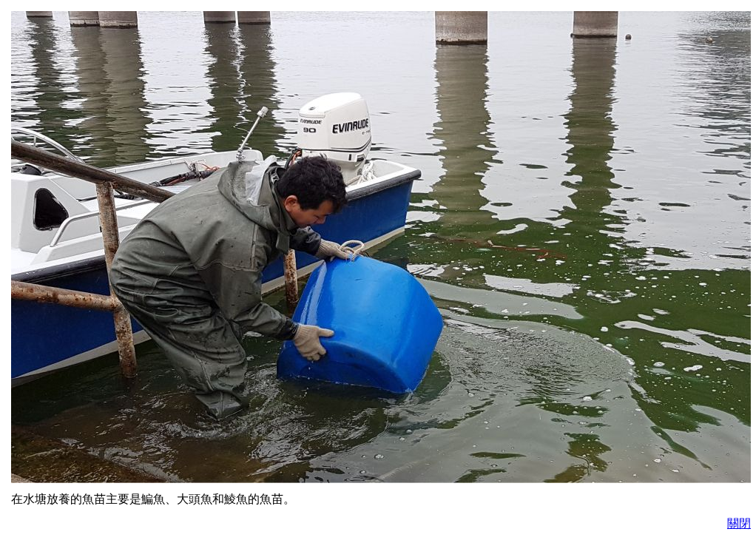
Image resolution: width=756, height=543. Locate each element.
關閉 (739, 523)
